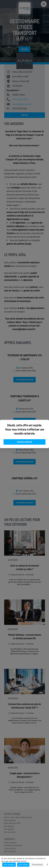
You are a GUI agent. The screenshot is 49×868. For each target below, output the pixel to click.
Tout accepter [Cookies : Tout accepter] (9, 865)
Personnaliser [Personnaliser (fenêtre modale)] (37, 865)
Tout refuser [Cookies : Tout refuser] (23, 865)
